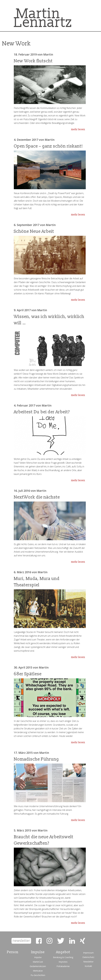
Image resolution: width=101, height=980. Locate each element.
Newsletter (88, 962)
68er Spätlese (28, 674)
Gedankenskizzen (38, 966)
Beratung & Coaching (63, 957)
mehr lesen (78, 129)
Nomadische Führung (36, 759)
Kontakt (88, 966)
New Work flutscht (33, 61)
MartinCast (38, 962)
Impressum (88, 953)
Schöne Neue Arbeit (34, 231)
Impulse (38, 957)
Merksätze (38, 971)
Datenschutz (88, 957)
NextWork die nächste (37, 497)
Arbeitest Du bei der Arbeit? (42, 412)
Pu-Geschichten (38, 975)
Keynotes (63, 962)
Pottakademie (63, 966)
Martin (48, 54)
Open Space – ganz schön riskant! (48, 146)
